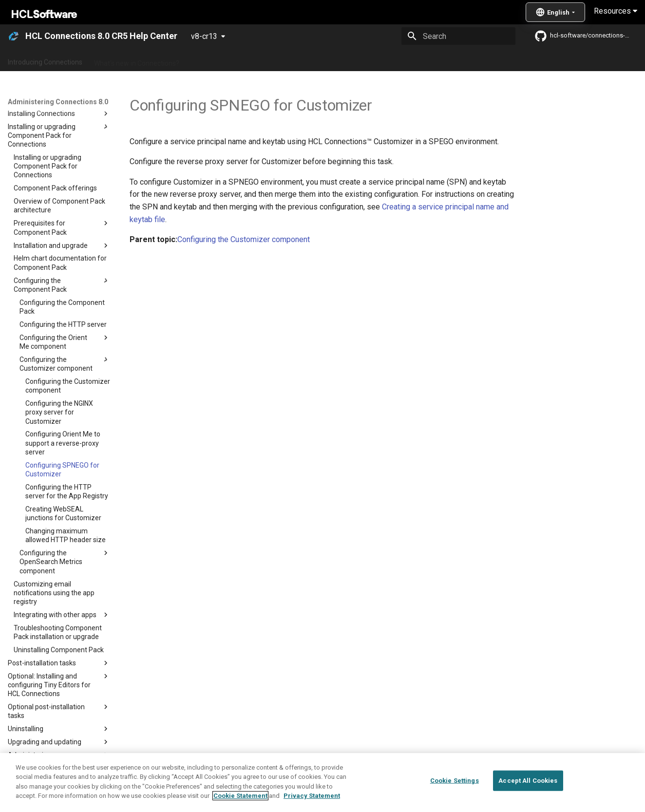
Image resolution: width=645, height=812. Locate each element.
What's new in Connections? (137, 60)
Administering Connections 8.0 (238, 60)
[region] (322, 783)
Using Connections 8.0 (331, 60)
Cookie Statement (240, 796)
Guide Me (497, 60)
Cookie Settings (455, 781)
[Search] (458, 36)
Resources (616, 11)
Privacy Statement (312, 796)
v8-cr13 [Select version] (204, 36)
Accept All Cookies (528, 781)
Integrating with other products (424, 60)
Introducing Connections (45, 60)
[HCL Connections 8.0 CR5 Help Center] (14, 36)
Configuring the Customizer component (244, 239)
